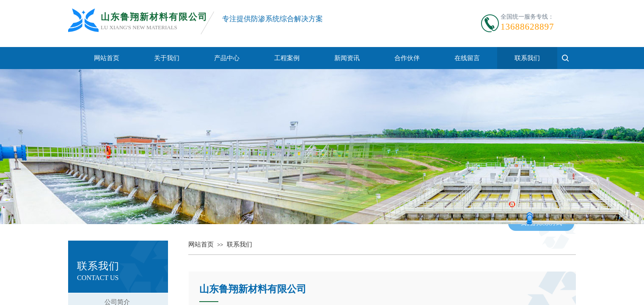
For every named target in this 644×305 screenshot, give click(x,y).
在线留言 (467, 58)
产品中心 (227, 58)
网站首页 (107, 58)
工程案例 (287, 58)
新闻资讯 (347, 58)
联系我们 (527, 58)
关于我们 (167, 58)
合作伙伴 (407, 58)
